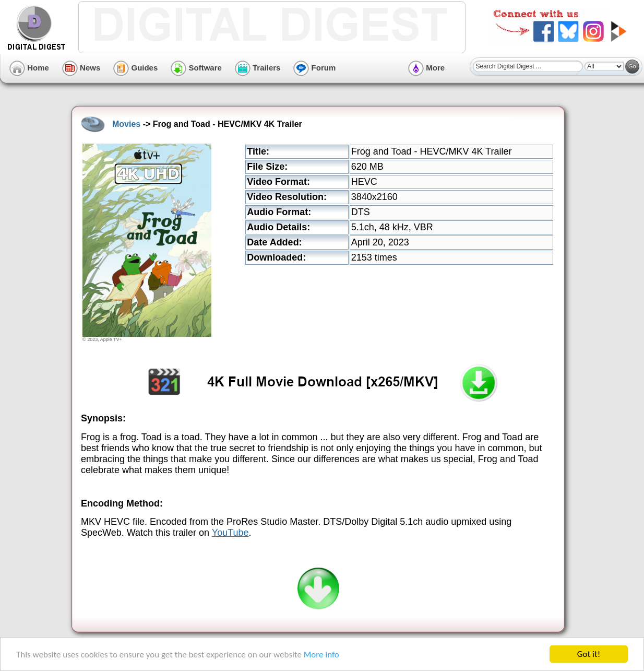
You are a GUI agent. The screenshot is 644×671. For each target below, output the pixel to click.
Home (29, 68)
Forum (314, 68)
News (81, 68)
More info (321, 656)
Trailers (258, 68)
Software (196, 68)
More (426, 68)
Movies (126, 124)
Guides (135, 68)
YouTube (230, 533)
